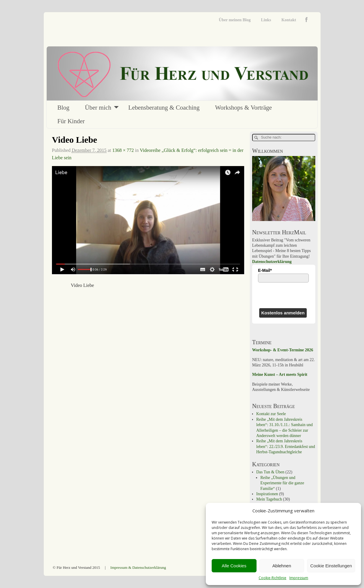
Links (266, 20)
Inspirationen (267, 494)
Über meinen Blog (235, 20)
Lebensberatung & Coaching (164, 108)
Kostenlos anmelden (283, 313)
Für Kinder (71, 121)
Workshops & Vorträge (244, 108)
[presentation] (284, 295)
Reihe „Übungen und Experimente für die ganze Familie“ (282, 483)
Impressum (299, 578)
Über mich (98, 108)
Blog (63, 108)
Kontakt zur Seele (271, 414)
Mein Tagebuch (269, 499)
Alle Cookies (234, 566)
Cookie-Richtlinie (272, 578)
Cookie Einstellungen (331, 566)
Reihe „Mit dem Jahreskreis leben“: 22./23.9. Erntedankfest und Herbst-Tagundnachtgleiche (286, 446)
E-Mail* (265, 270)
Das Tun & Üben (270, 472)
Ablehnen (282, 566)
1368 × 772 (123, 150)
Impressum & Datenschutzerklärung (138, 567)
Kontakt (289, 20)
